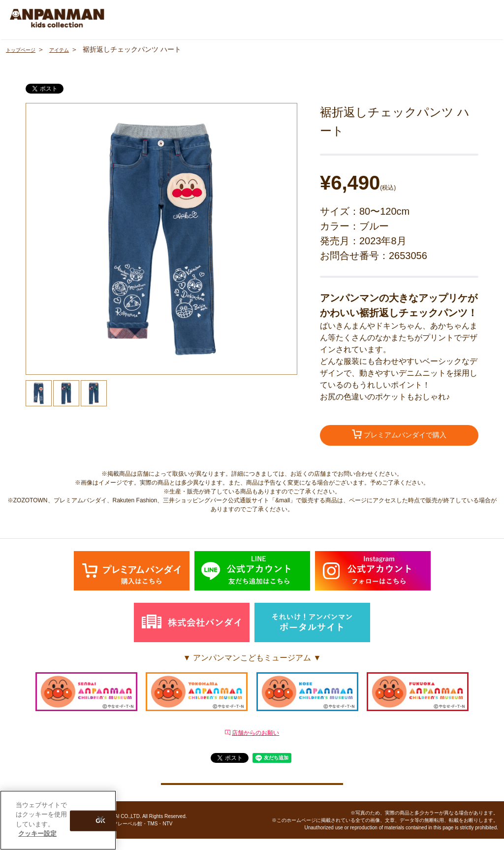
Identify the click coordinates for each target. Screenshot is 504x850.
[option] (161, 239)
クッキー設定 (252, 789)
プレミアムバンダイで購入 (399, 436)
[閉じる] (100, 819)
